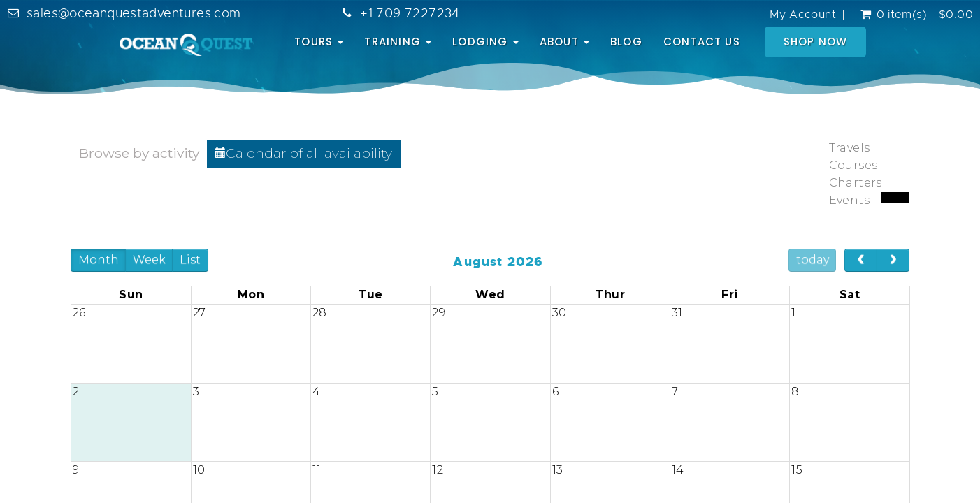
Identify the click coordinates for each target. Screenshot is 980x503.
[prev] (861, 261)
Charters (856, 183)
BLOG (626, 42)
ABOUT (564, 42)
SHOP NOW (816, 42)
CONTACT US (702, 42)
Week (149, 260)
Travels (850, 148)
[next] (893, 261)
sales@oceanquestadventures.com (134, 13)
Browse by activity (139, 153)
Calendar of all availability (304, 153)
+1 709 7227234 (410, 13)
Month (99, 260)
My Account (803, 15)
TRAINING (398, 42)
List (190, 260)
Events (849, 200)
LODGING (485, 42)
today (813, 260)
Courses (853, 165)
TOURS (319, 42)
